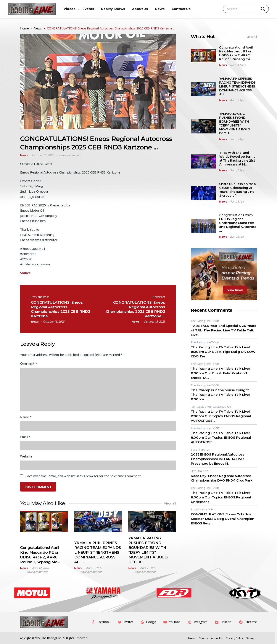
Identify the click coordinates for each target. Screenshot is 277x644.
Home (24, 28)
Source (25, 273)
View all (170, 503)
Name (26, 417)
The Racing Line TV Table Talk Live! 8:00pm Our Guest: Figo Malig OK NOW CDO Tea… (223, 352)
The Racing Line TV (203, 321)
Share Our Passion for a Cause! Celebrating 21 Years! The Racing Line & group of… (237, 190)
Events (88, 9)
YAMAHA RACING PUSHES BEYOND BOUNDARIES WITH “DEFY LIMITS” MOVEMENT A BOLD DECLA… (235, 123)
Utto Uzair (197, 471)
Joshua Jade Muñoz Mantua (209, 407)
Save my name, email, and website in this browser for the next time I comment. (83, 476)
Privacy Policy (234, 638)
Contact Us (181, 9)
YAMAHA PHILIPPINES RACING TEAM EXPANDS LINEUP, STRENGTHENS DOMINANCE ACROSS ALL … (98, 552)
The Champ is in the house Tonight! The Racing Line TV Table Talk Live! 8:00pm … (220, 395)
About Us (140, 9)
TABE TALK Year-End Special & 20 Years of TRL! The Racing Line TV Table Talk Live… (223, 330)
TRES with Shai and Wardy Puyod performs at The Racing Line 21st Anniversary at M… (237, 159)
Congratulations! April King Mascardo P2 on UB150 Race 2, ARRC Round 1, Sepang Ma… (236, 53)
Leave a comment (70, 155)
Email (25, 437)
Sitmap (251, 638)
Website (26, 456)
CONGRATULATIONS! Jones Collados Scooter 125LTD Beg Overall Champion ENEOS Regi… (223, 519)
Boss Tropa (198, 449)
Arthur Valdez (200, 509)
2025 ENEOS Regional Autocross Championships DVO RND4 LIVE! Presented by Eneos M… (217, 459)
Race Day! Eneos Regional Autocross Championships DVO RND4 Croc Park (221, 478)
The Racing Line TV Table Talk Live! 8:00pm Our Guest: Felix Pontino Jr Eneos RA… (220, 373)
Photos (203, 638)
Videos (70, 9)
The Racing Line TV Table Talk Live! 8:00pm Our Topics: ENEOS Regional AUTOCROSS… (221, 416)
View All (252, 37)
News (160, 9)
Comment (29, 363)
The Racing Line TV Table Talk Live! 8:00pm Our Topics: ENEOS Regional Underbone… (221, 497)
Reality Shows (113, 9)
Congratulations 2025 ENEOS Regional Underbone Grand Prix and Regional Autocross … (238, 223)
